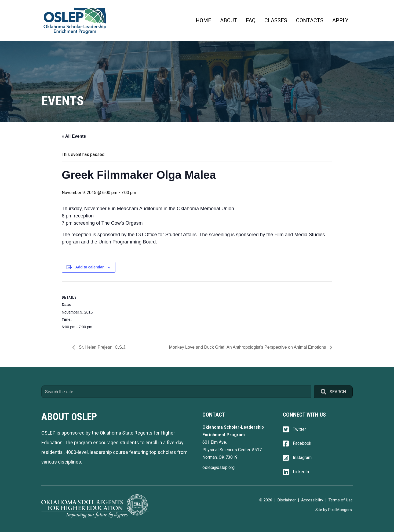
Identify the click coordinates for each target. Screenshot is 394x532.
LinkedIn (301, 472)
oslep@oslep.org (218, 467)
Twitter (299, 429)
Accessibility (312, 500)
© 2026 (266, 500)
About (229, 20)
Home (203, 20)
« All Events (74, 136)
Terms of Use (341, 500)
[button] (333, 392)
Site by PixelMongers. (334, 510)
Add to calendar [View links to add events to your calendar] (90, 267)
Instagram (302, 458)
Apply (340, 20)
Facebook (302, 443)
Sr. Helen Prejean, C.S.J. (102, 347)
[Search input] (176, 392)
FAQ (251, 20)
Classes (276, 20)
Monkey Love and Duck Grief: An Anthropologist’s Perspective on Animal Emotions (248, 347)
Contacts (310, 20)
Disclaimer (287, 500)
